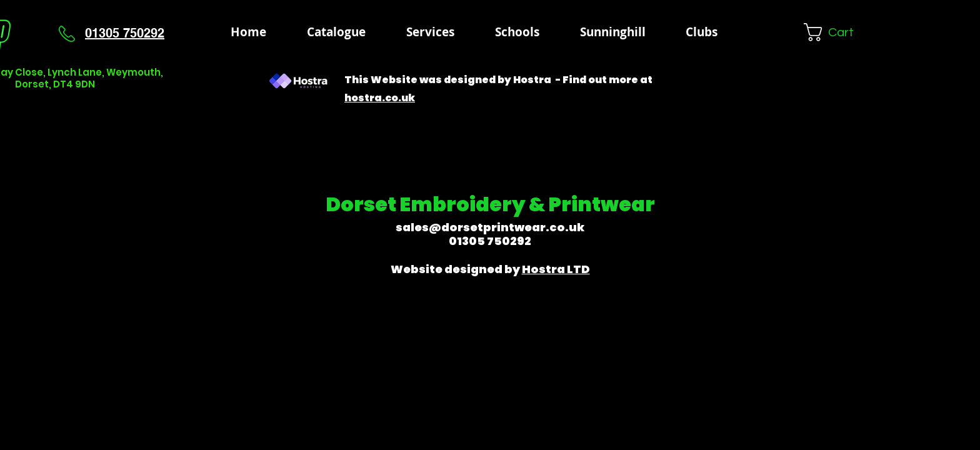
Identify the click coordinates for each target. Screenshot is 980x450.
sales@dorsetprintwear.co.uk (490, 227)
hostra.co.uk (380, 98)
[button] (517, 32)
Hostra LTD (556, 269)
